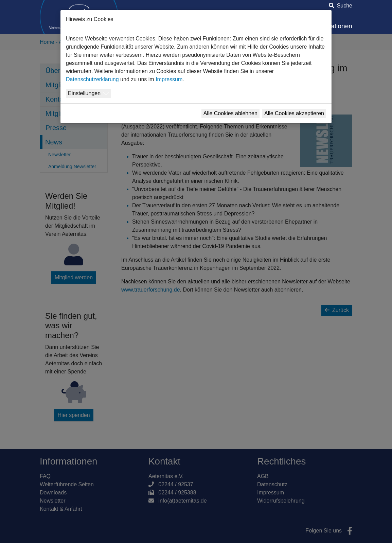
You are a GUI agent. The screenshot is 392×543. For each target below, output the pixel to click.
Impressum (169, 79)
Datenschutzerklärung (92, 79)
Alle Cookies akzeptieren (294, 113)
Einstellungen (84, 93)
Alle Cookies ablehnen (230, 113)
